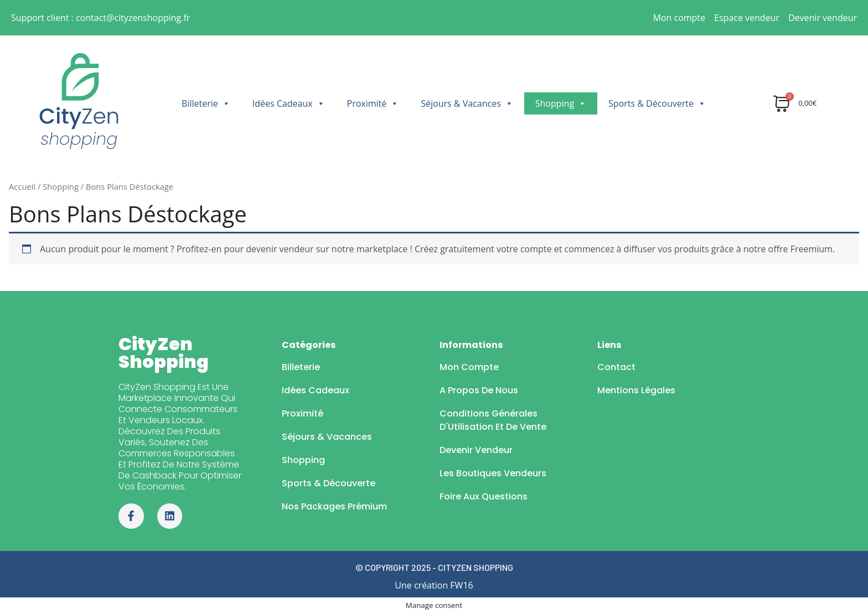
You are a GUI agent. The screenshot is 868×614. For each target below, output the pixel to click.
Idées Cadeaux (289, 103)
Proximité (373, 103)
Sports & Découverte (657, 103)
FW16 (461, 585)
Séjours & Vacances (467, 103)
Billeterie (206, 103)
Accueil (22, 186)
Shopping (561, 103)
